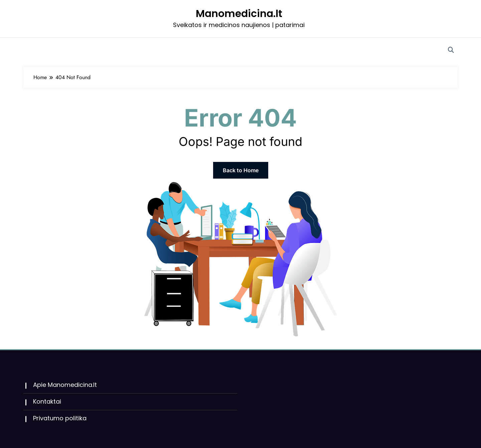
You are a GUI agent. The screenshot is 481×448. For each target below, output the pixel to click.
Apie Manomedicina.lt (65, 385)
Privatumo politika (60, 418)
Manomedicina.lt (239, 14)
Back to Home (241, 170)
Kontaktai (47, 401)
